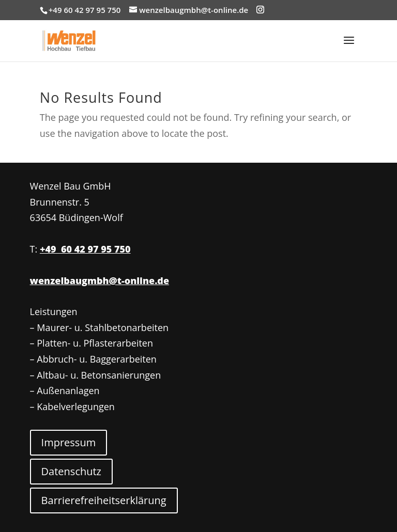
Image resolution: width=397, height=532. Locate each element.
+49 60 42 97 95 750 (85, 249)
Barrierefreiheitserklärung (104, 500)
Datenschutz (71, 471)
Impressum (69, 442)
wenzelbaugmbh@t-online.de (100, 280)
